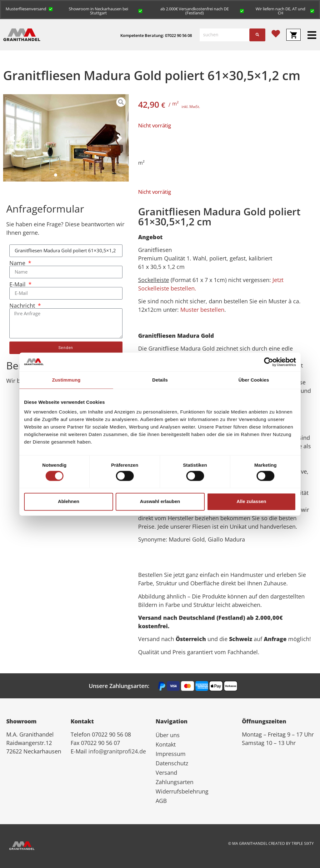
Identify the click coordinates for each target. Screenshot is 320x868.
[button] (29, 8)
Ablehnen (68, 502)
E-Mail (18, 284)
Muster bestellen (202, 310)
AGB (161, 801)
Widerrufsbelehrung (182, 791)
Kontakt (166, 744)
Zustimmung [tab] (66, 380)
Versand (166, 773)
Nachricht (23, 306)
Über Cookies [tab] (254, 380)
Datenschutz (172, 763)
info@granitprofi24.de (117, 751)
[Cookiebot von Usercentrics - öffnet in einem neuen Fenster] (269, 362)
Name (18, 263)
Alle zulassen (251, 502)
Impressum (171, 754)
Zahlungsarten (175, 782)
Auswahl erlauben (160, 502)
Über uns (168, 735)
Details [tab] (160, 380)
